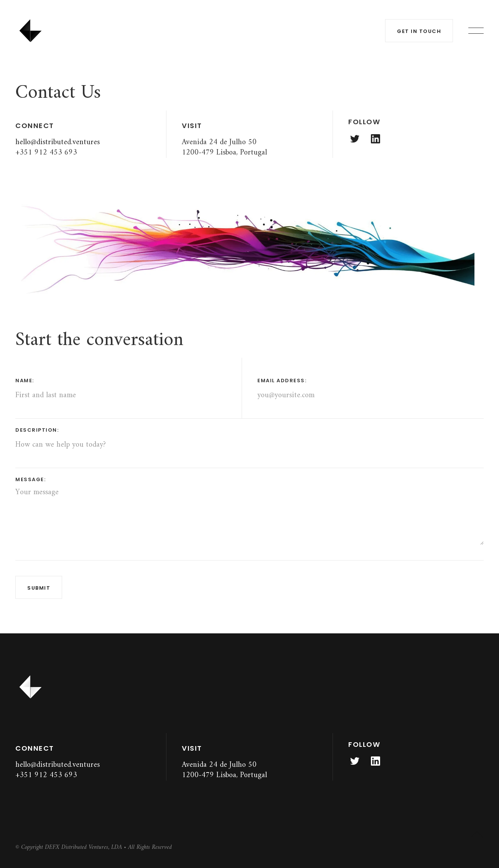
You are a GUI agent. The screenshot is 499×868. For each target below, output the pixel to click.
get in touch (419, 31)
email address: (282, 381)
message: (30, 479)
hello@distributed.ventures (58, 142)
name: (25, 381)
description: (37, 430)
